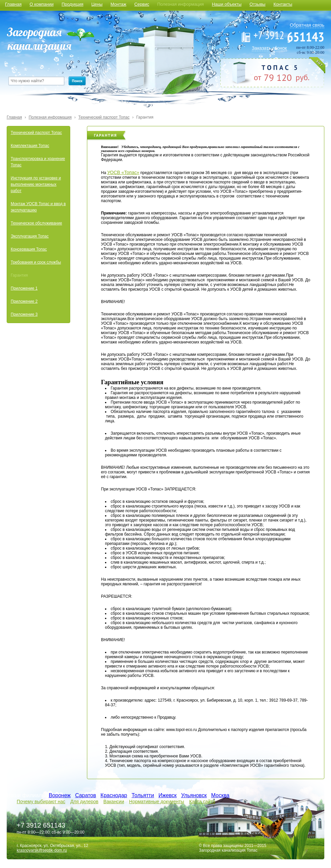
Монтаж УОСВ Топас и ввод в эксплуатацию (38, 207)
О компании (41, 4)
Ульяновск (194, 795)
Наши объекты (227, 4)
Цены (97, 4)
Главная (13, 4)
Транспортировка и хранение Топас (38, 162)
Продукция (72, 4)
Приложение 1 (24, 288)
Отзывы (257, 4)
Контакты (283, 4)
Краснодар (114, 795)
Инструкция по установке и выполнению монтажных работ (36, 184)
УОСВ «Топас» (123, 172)
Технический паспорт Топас (104, 117)
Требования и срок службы (36, 262)
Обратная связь (307, 25)
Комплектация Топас (30, 146)
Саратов (86, 795)
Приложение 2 (24, 301)
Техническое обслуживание (36, 223)
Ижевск (168, 795)
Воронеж (60, 795)
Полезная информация (180, 4)
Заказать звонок (269, 48)
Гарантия (145, 117)
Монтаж (119, 4)
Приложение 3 (24, 314)
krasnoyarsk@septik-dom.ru (42, 850)
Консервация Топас (29, 249)
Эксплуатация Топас (30, 236)
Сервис (142, 4)
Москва (220, 795)
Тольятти (143, 795)
